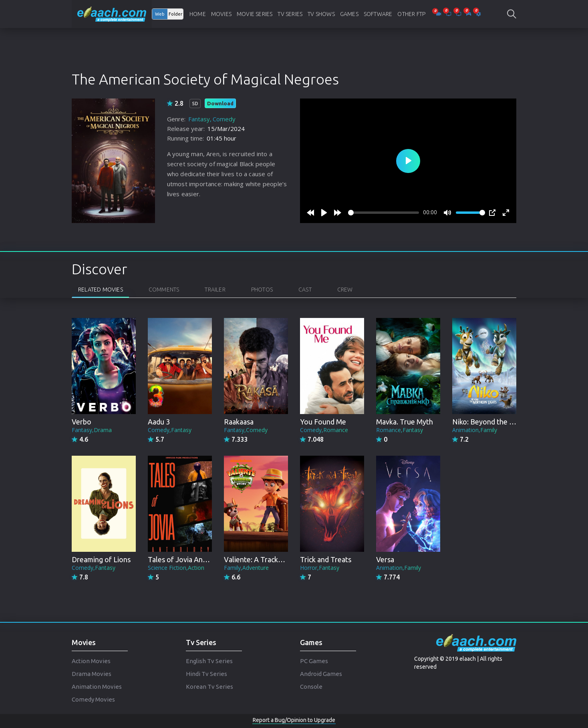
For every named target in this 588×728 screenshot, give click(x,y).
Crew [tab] (345, 290)
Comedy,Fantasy (170, 430)
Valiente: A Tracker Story (264, 559)
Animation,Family (475, 430)
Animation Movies (97, 687)
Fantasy (199, 119)
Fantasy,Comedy (246, 430)
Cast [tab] (305, 290)
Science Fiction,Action (176, 568)
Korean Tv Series (209, 687)
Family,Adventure (246, 568)
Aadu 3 (159, 422)
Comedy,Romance (324, 430)
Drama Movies (92, 674)
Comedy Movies (93, 699)
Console (311, 687)
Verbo (82, 422)
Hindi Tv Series (206, 674)
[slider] (384, 213)
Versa (385, 559)
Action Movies (91, 661)
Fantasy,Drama (92, 430)
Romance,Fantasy (400, 430)
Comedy (224, 119)
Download (220, 103)
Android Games (321, 674)
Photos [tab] (262, 290)
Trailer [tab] (215, 290)
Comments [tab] (164, 290)
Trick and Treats (326, 559)
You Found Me (323, 422)
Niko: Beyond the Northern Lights (506, 422)
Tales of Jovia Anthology (188, 559)
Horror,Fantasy (320, 568)
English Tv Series (209, 661)
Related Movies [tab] (101, 290)
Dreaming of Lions (101, 559)
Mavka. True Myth (405, 422)
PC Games (314, 661)
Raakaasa (239, 422)
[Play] (324, 213)
